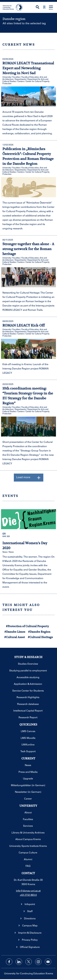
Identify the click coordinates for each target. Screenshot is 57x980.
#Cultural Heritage (40, 637)
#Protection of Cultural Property (27, 626)
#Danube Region (39, 632)
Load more (29, 478)
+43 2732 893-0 (28, 895)
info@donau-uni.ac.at (28, 891)
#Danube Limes (15, 632)
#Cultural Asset (15, 637)
